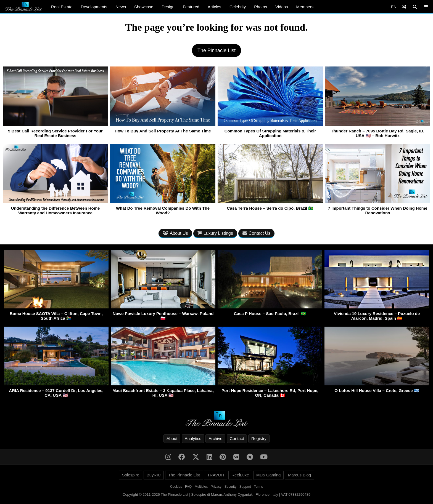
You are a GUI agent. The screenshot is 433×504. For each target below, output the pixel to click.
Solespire (131, 475)
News (121, 7)
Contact (237, 438)
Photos (261, 7)
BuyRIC (154, 475)
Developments (94, 7)
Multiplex (201, 487)
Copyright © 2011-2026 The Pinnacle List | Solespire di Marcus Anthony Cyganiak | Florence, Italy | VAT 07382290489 (216, 494)
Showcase (144, 7)
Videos (282, 7)
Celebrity (238, 7)
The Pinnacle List (184, 475)
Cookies (176, 487)
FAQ (188, 487)
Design (168, 7)
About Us (175, 233)
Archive (215, 438)
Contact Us (256, 233)
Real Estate (62, 7)
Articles (214, 7)
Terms (258, 487)
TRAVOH (216, 475)
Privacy (216, 487)
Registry (259, 438)
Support (245, 487)
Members (305, 7)
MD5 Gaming (268, 475)
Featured (191, 7)
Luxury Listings (215, 233)
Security (230, 487)
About (172, 438)
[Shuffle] (404, 7)
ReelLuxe (240, 475)
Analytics (193, 438)
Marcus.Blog (299, 475)
